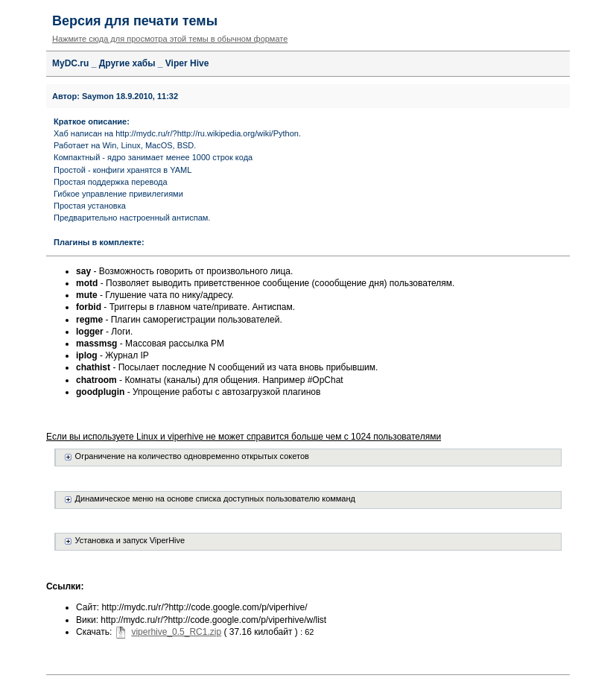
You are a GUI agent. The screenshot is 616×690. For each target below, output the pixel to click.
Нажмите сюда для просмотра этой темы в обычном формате (170, 39)
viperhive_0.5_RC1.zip (176, 632)
